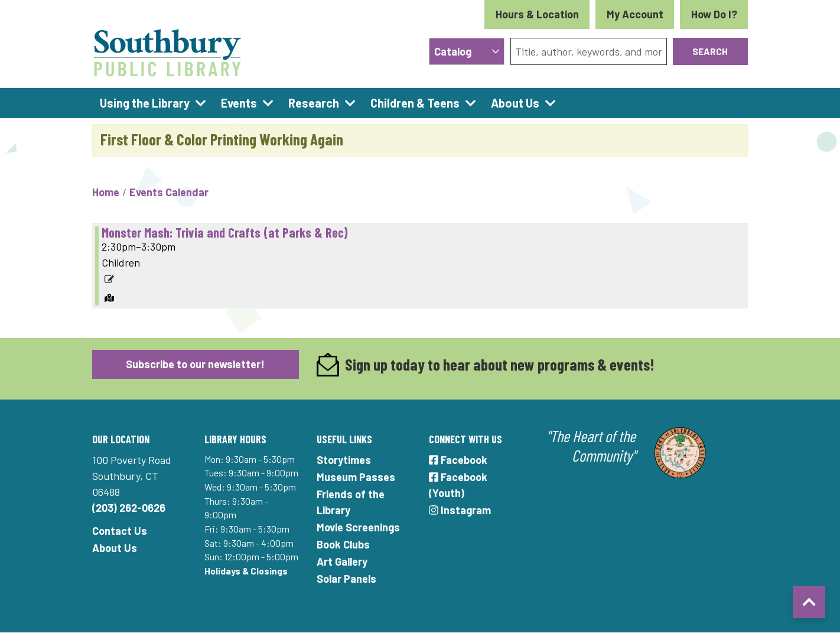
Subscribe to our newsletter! (195, 364)
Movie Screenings (358, 527)
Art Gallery (342, 561)
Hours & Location (537, 14)
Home (106, 192)
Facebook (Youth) (458, 485)
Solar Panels (346, 579)
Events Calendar (169, 192)
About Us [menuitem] (515, 103)
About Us (115, 548)
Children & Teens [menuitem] (415, 103)
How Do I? (714, 14)
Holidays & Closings (246, 571)
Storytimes (344, 460)
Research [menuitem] (314, 103)
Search (710, 51)
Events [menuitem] (239, 103)
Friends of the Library (351, 502)
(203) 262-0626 (129, 508)
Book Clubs (343, 544)
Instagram (460, 510)
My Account (635, 14)
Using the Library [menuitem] (145, 103)
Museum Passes (356, 477)
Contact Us (120, 531)
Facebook (458, 460)
